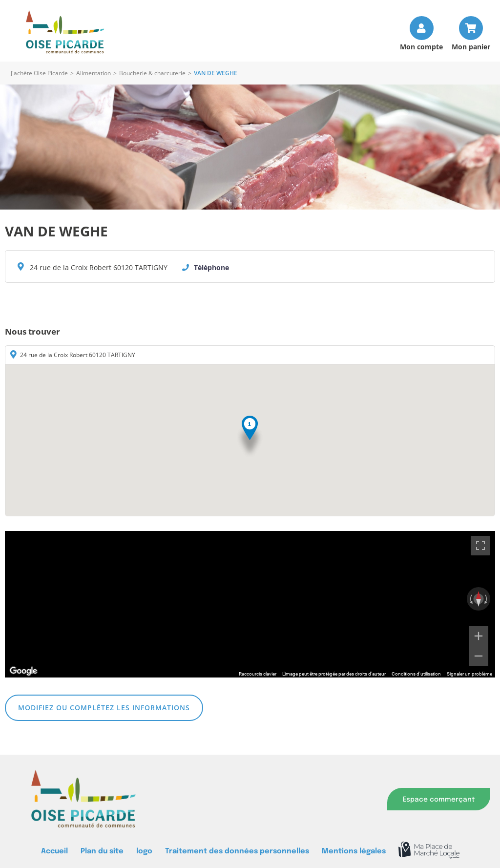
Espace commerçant (439, 800)
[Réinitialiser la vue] (479, 599)
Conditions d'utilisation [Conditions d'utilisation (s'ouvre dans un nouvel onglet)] (416, 674)
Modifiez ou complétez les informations (104, 708)
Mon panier (471, 46)
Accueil (54, 851)
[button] (250, 437)
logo (144, 851)
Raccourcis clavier (258, 674)
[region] (250, 604)
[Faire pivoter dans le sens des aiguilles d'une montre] (487, 599)
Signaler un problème (469, 674)
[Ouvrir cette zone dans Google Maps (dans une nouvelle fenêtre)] (23, 671)
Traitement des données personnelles (237, 851)
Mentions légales (354, 851)
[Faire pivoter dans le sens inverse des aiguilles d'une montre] (470, 599)
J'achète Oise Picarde (39, 73)
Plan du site (102, 851)
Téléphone (211, 267)
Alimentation (94, 73)
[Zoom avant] (479, 636)
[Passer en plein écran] (480, 546)
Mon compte (421, 46)
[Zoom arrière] (479, 656)
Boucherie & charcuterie (152, 73)
